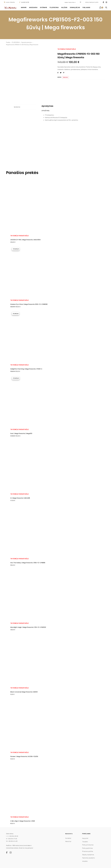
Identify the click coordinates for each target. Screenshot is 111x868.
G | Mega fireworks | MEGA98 (20, 498)
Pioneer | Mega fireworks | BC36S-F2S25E (24, 756)
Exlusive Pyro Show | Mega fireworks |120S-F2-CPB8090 (29, 304)
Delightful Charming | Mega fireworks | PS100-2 (26, 369)
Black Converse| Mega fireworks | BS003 (24, 692)
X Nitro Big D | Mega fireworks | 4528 (23, 821)
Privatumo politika (88, 851)
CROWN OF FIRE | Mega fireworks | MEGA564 (25, 240)
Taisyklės (85, 842)
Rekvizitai (68, 841)
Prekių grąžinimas (87, 848)
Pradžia (8, 42)
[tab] (25, 107)
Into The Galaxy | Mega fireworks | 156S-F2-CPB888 (28, 563)
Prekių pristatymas (88, 845)
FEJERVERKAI (16, 42)
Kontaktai (68, 838)
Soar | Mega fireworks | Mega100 (21, 433)
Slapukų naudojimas (88, 855)
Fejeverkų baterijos (26, 42)
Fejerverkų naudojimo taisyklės (89, 859)
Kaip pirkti (85, 838)
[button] (70, 2)
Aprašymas (17, 107)
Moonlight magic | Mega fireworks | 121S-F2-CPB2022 (28, 627)
